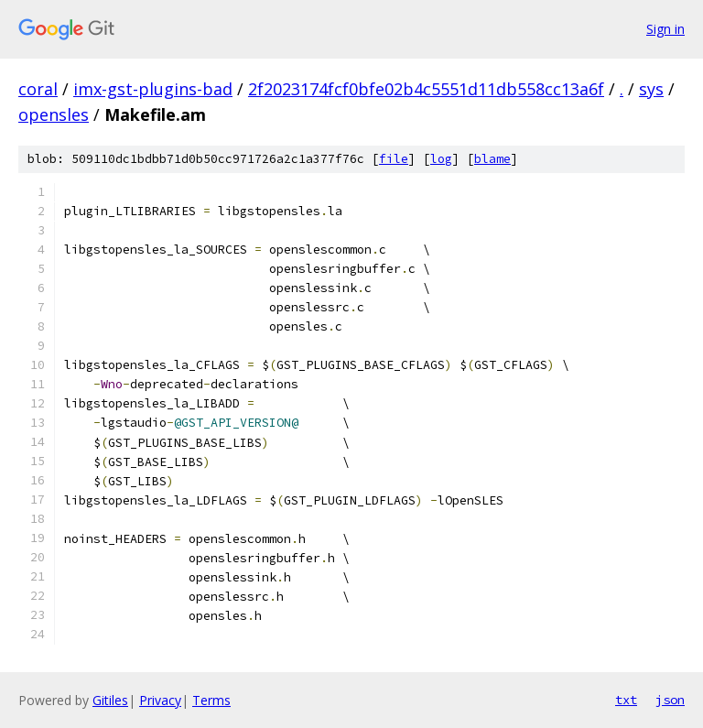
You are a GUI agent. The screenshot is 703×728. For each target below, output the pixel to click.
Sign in (665, 29)
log (441, 159)
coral (38, 89)
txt (626, 700)
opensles (54, 114)
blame (492, 159)
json (670, 700)
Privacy (160, 700)
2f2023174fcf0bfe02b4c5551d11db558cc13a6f (426, 89)
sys (651, 89)
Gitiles (110, 700)
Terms (211, 700)
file (394, 159)
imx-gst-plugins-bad (153, 89)
